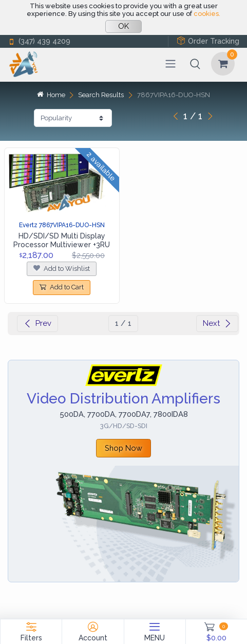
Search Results (101, 95)
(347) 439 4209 (39, 41)
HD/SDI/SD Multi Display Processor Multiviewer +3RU (62, 240)
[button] (195, 64)
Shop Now (123, 448)
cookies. (207, 14)
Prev (37, 323)
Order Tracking (208, 41)
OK (123, 26)
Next (217, 323)
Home (51, 95)
